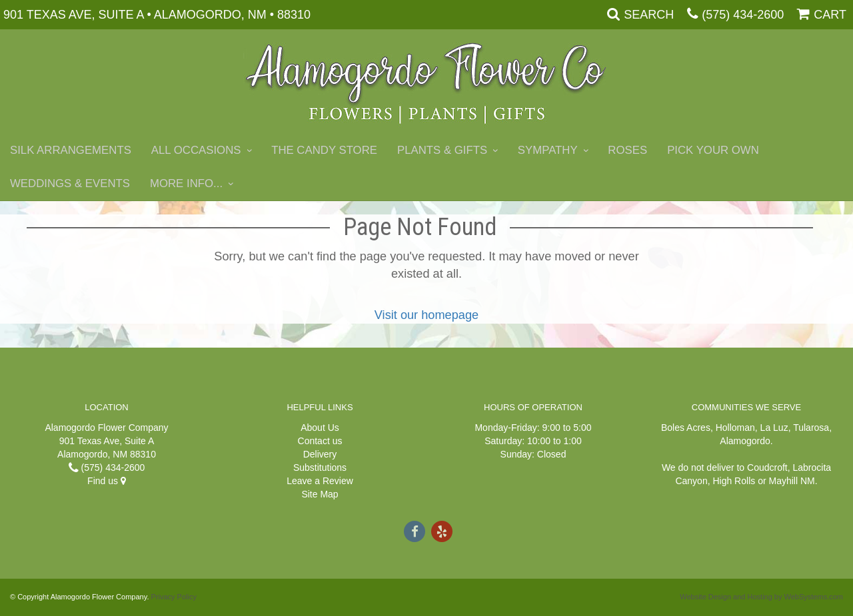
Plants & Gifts (442, 150)
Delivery (320, 454)
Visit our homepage (426, 315)
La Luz (774, 428)
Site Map (320, 494)
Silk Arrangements (71, 150)
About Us (320, 428)
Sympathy (548, 150)
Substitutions (320, 467)
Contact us (320, 441)
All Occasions (196, 150)
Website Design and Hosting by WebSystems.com (761, 597)
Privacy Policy (174, 597)
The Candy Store (324, 150)
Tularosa (811, 428)
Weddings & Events (70, 183)
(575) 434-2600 (743, 15)
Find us (107, 481)
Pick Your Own (713, 150)
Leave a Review (320, 481)
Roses (627, 150)
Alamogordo (745, 441)
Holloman (735, 428)
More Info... (186, 183)
